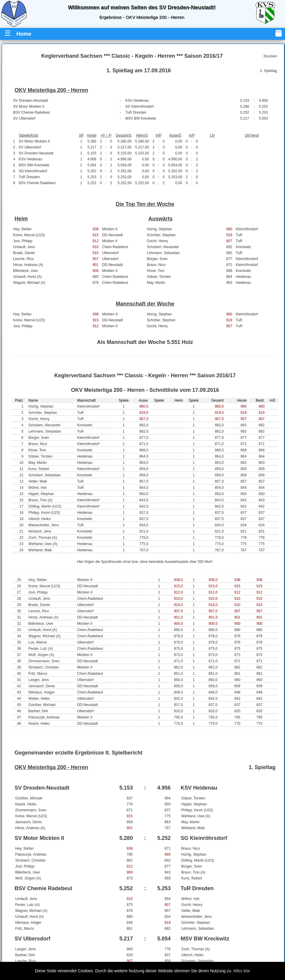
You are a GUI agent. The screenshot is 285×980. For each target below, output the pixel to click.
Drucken (270, 56)
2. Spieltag (268, 71)
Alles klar (242, 971)
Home (24, 34)
